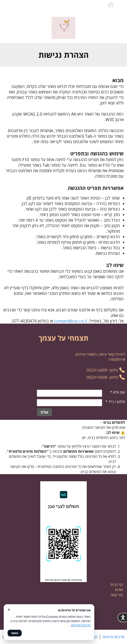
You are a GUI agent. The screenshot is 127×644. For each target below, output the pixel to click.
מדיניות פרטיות (114, 637)
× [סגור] (9, 609)
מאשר (15, 633)
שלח (45, 412)
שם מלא (118, 392)
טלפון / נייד (115, 402)
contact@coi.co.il (71, 321)
